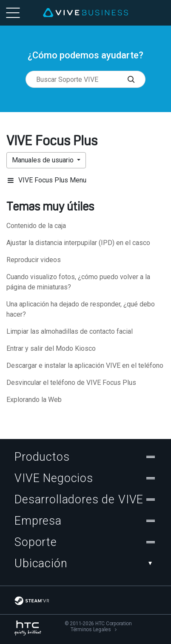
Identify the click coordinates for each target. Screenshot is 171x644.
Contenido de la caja (36, 226)
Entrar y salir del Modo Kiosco (51, 348)
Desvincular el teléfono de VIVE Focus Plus (71, 383)
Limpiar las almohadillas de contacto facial (70, 331)
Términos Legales (91, 630)
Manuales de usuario (44, 160)
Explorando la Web (34, 400)
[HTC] (28, 628)
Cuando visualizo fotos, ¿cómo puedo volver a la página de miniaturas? (78, 282)
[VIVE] (85, 13)
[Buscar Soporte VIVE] (136, 79)
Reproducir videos (34, 260)
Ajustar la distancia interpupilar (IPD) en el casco (78, 243)
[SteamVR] (32, 601)
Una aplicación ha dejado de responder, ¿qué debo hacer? (81, 309)
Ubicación (85, 563)
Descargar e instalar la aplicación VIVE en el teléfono (85, 365)
